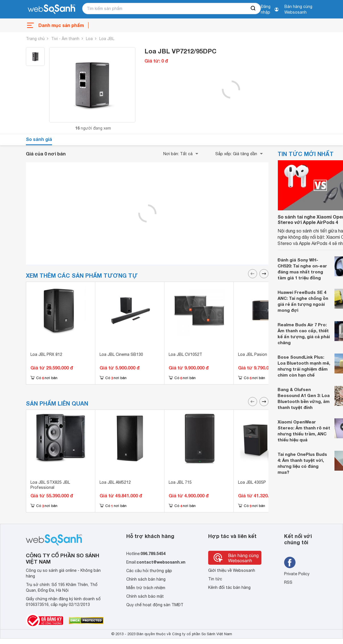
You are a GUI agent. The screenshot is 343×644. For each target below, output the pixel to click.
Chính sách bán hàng (146, 579)
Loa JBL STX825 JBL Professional (50, 485)
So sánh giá (39, 139)
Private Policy (297, 574)
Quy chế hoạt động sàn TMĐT (155, 605)
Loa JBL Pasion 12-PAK (260, 354)
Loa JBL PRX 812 (46, 354)
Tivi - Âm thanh (65, 39)
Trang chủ (35, 39)
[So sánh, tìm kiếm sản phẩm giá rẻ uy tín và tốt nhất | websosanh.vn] (51, 9)
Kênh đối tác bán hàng (229, 587)
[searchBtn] (253, 9)
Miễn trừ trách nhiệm (146, 588)
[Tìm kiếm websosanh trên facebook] (290, 562)
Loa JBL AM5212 (115, 482)
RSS (288, 582)
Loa (89, 39)
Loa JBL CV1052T (185, 354)
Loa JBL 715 (180, 482)
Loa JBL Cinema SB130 (121, 354)
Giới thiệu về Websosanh (232, 570)
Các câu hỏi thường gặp (149, 571)
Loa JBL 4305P (252, 482)
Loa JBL (107, 39)
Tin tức (215, 579)
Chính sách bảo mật (145, 596)
